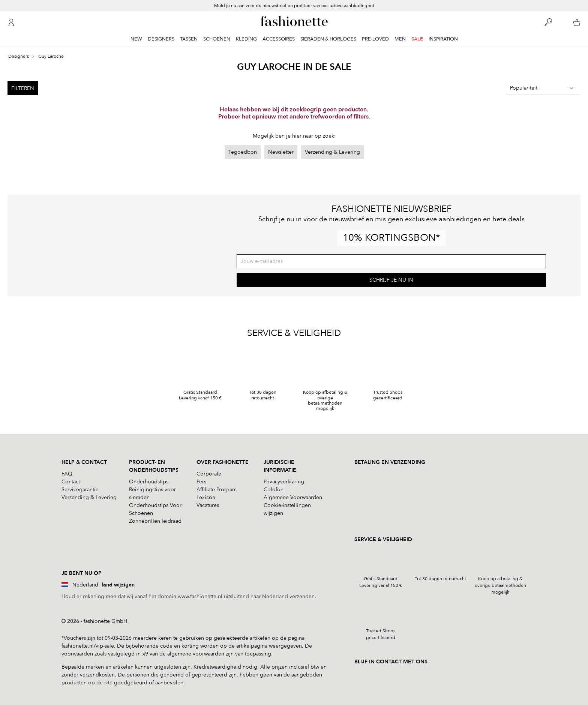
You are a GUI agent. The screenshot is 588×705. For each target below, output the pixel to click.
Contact (71, 482)
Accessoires (279, 39)
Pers (201, 482)
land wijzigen (118, 585)
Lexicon (206, 497)
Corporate (209, 474)
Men (400, 39)
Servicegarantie (80, 490)
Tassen (189, 39)
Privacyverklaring (284, 482)
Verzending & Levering (332, 152)
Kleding (246, 39)
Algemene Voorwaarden (293, 497)
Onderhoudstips (149, 482)
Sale (417, 39)
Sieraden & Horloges (328, 39)
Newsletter (281, 152)
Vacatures (208, 505)
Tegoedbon (243, 152)
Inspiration (443, 39)
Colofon (274, 490)
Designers (161, 39)
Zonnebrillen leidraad (155, 521)
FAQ (67, 474)
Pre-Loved (375, 39)
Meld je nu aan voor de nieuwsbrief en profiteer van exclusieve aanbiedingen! (294, 6)
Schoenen (217, 39)
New (136, 39)
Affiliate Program (217, 490)
